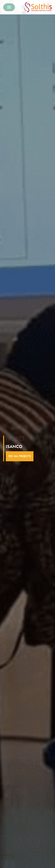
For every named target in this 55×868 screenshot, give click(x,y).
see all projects (20, 456)
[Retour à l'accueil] (38, 7)
